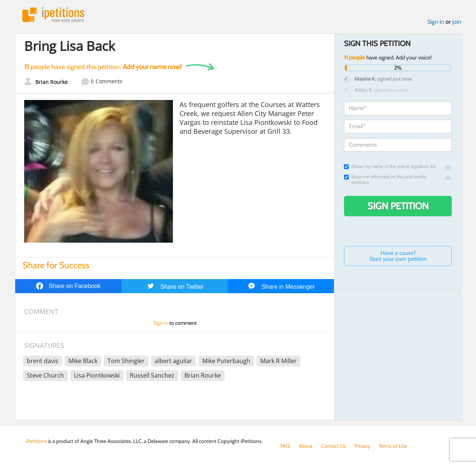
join (457, 22)
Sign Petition (398, 206)
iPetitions (53, 15)
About (305, 446)
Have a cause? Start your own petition (398, 256)
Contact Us (333, 446)
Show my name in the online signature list (390, 166)
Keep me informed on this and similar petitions (385, 179)
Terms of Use (393, 446)
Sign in (436, 22)
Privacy (362, 446)
